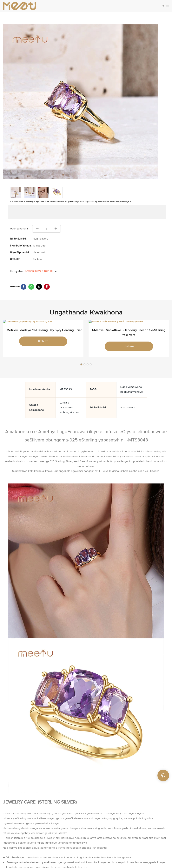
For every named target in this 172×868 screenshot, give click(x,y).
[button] (81, 366)
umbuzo (43, 343)
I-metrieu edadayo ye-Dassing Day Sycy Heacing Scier (43, 332)
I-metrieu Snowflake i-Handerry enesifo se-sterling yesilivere (129, 335)
